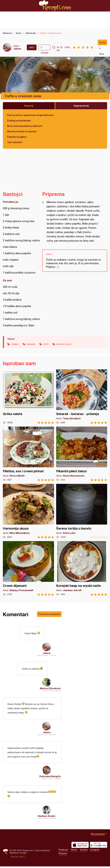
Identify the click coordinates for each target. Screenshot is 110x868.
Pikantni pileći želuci (82, 454)
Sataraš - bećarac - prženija (82, 397)
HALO (22, 858)
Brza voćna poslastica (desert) (25, 126)
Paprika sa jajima (17, 137)
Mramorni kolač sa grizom (22, 131)
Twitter (74, 851)
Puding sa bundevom (19, 120)
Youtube (84, 851)
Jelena (17, 49)
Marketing (14, 854)
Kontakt (23, 854)
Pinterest (63, 855)
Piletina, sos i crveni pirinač (28, 454)
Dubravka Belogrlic (50, 778)
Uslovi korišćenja (42, 852)
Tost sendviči (15, 142)
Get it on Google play (99, 846)
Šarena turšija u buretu (82, 511)
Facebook (63, 851)
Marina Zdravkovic (50, 689)
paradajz (31, 344)
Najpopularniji (81, 106)
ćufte (46, 344)
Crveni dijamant (28, 568)
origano (15, 344)
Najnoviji (29, 106)
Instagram (95, 851)
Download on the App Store (80, 846)
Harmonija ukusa (28, 511)
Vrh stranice (98, 835)
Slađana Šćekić (47, 818)
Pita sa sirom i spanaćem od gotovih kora (30, 115)
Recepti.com (55, 6)
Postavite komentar (49, 614)
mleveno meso (64, 344)
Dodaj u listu (102, 43)
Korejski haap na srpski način (82, 568)
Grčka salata (28, 397)
